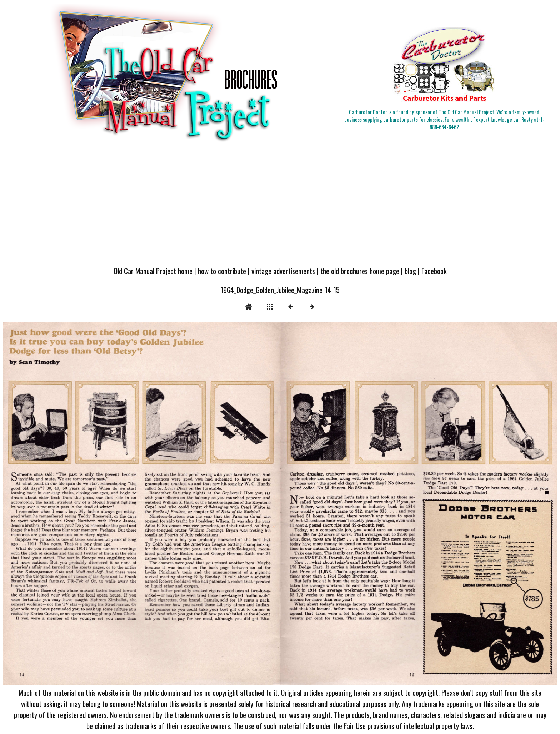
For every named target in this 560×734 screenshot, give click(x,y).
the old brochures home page (360, 271)
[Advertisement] (280, 208)
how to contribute (222, 271)
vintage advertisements (283, 271)
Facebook (434, 271)
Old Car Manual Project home (153, 271)
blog (410, 271)
